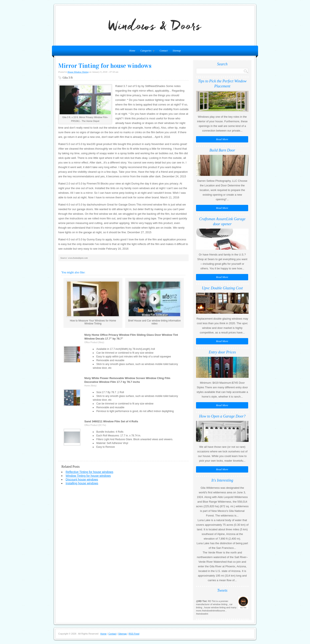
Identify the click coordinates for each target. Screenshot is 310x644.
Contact (164, 51)
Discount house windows (82, 479)
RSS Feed (134, 634)
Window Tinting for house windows (88, 476)
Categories (146, 51)
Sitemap (177, 51)
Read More (222, 139)
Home (103, 634)
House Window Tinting (78, 72)
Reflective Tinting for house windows (89, 472)
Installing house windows (82, 483)
